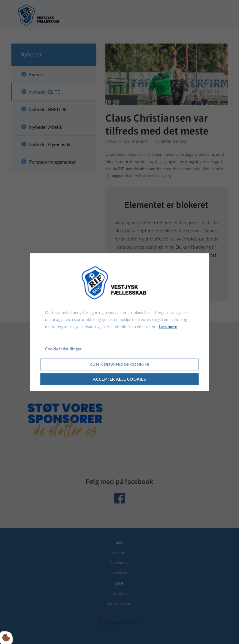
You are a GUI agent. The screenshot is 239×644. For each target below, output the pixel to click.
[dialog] (120, 322)
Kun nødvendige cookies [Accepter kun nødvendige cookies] (119, 364)
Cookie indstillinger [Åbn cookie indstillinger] (63, 349)
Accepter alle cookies (119, 379)
